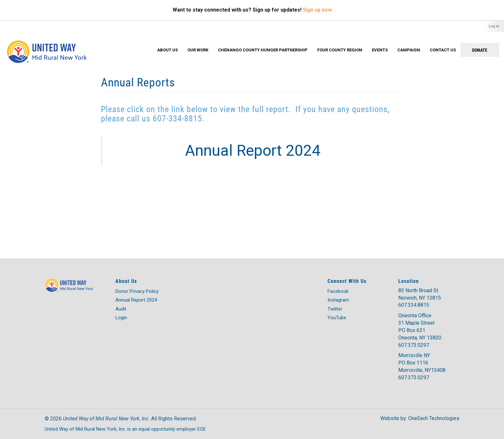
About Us (167, 50)
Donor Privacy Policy (137, 291)
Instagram (338, 300)
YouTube (337, 318)
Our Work (198, 50)
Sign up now (317, 10)
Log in (494, 26)
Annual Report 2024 (136, 300)
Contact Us (443, 50)
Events (380, 50)
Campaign (409, 50)
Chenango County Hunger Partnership (263, 50)
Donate (480, 50)
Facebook (338, 291)
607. (403, 345)
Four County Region (340, 50)
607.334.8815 (414, 305)
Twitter (335, 309)
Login (121, 318)
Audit (121, 309)
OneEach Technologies (434, 418)
